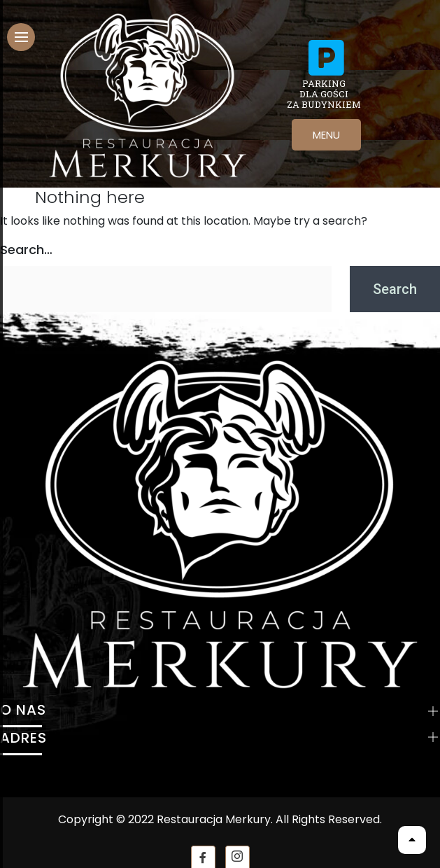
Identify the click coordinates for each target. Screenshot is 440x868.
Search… (26, 250)
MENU (326, 135)
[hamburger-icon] (21, 37)
